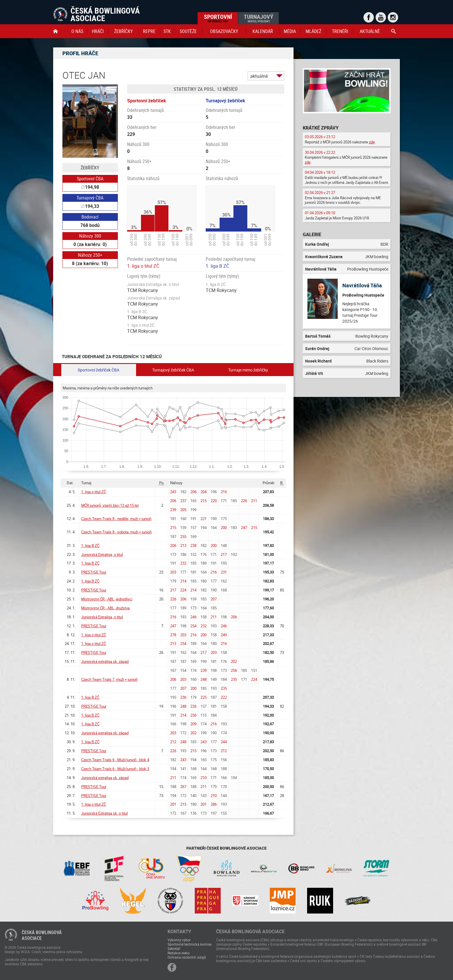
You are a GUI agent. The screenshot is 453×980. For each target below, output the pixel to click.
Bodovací (90, 217)
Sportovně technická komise (190, 944)
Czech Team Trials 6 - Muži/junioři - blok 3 (115, 769)
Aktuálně (370, 31)
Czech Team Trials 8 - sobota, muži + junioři (116, 532)
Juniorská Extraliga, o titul (102, 554)
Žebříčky (123, 31)
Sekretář (174, 948)
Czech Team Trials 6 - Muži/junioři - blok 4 (115, 760)
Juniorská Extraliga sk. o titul (104, 813)
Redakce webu (179, 953)
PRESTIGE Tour (94, 572)
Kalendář (263, 31)
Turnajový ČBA (90, 198)
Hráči (98, 31)
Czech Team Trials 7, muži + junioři (109, 679)
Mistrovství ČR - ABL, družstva (105, 608)
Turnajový (259, 18)
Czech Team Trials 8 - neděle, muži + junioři (116, 519)
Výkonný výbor (179, 940)
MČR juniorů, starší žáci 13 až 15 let (110, 505)
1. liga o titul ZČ (143, 266)
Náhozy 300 (90, 236)
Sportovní (218, 18)
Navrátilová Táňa (362, 285)
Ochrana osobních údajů (187, 957)
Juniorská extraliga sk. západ (105, 661)
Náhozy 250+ (90, 255)
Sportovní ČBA (90, 179)
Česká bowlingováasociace (42, 935)
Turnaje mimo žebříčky (248, 370)
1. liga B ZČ (217, 266)
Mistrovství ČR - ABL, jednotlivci (107, 599)
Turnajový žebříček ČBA (173, 370)
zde (372, 142)
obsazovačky (224, 31)
